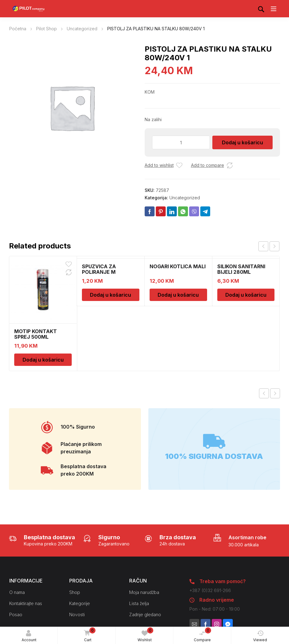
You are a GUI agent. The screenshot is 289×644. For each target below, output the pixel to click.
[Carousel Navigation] (269, 246)
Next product (275, 393)
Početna (18, 29)
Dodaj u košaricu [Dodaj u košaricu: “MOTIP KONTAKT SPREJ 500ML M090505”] (43, 360)
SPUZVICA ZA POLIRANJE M (99, 269)
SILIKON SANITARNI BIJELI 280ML (241, 269)
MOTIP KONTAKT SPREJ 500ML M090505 (36, 337)
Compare (202, 635)
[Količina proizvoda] (181, 142)
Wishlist (145, 635)
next (274, 246)
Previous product (264, 393)
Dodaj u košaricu (242, 142)
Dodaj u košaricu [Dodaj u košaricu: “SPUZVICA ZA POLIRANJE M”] (110, 295)
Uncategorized (82, 29)
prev (263, 246)
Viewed (260, 636)
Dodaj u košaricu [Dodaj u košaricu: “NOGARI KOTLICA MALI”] (178, 295)
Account (29, 636)
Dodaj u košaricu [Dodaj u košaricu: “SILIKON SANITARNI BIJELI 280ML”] (246, 295)
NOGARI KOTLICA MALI (178, 266)
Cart (88, 635)
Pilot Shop (47, 29)
